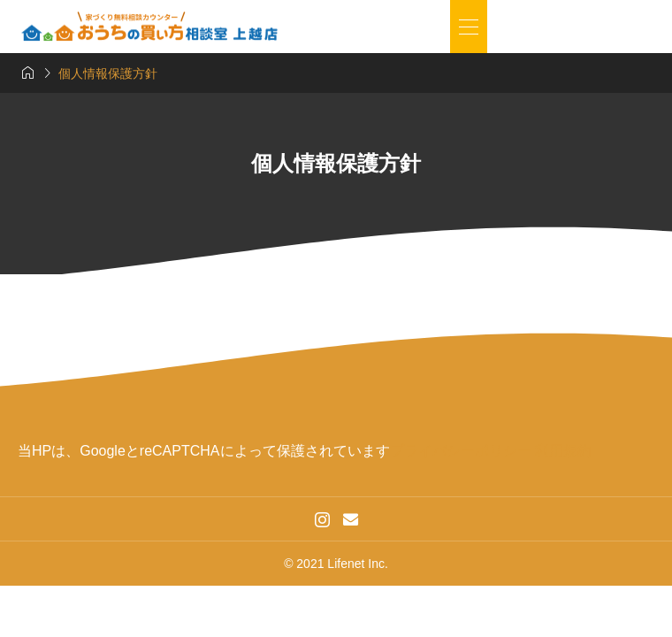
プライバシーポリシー (461, 451)
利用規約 (563, 451)
